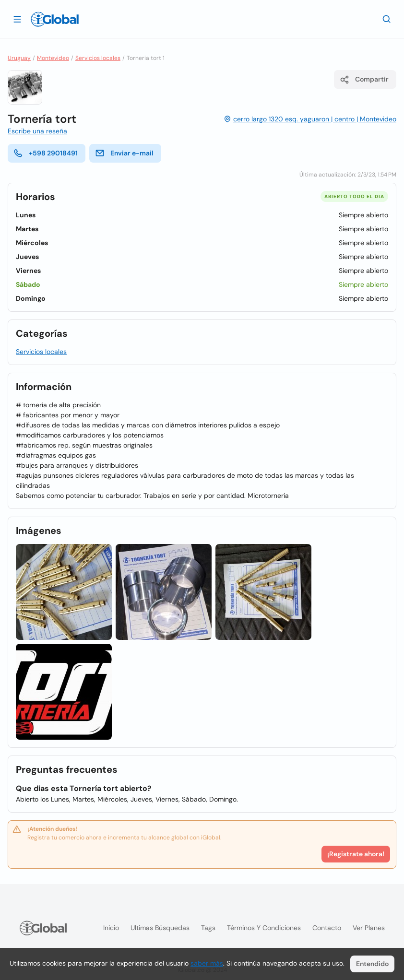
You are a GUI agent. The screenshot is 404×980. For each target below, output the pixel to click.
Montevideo (53, 58)
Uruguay (19, 58)
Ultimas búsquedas (160, 928)
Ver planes (369, 928)
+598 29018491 (46, 153)
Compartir (364, 80)
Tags (208, 928)
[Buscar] (387, 19)
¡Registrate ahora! (356, 854)
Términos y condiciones (264, 928)
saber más (207, 963)
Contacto (327, 928)
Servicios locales (98, 58)
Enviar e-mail (124, 153)
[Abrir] (17, 19)
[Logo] (55, 19)
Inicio (111, 928)
